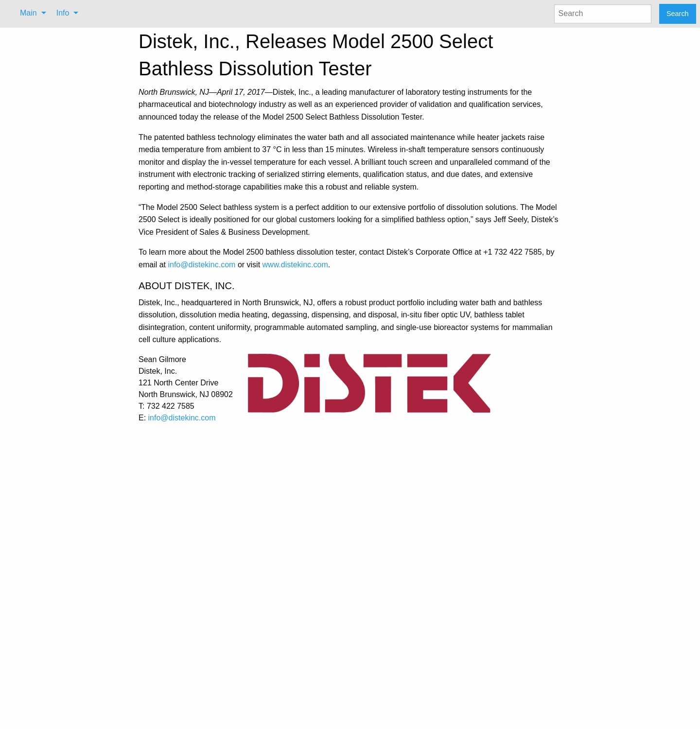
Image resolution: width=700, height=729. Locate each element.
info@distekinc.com (201, 265)
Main (28, 13)
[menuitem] (30, 13)
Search (678, 14)
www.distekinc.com (295, 265)
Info (63, 13)
